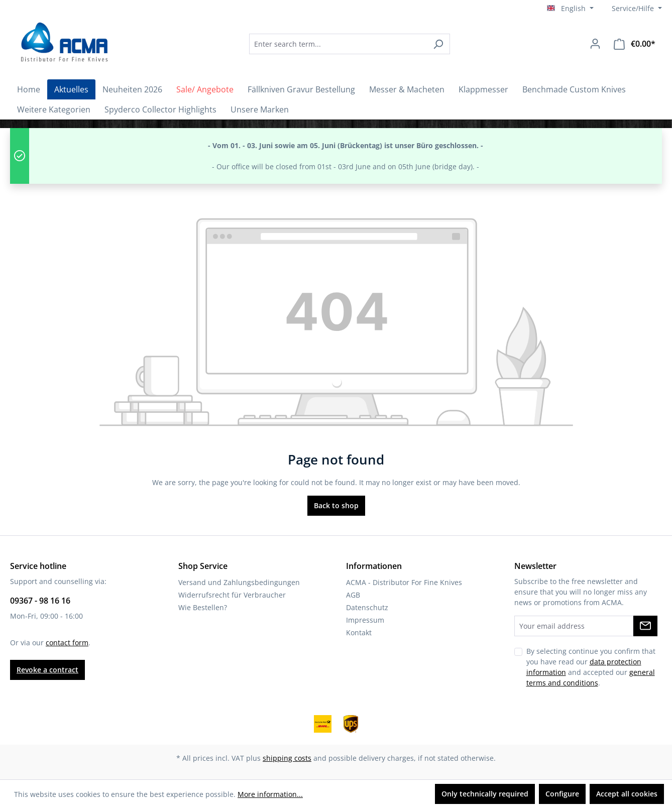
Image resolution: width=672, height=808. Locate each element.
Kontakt (359, 632)
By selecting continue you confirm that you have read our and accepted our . (591, 667)
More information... (270, 794)
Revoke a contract (47, 670)
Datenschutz (367, 607)
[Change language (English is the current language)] (570, 9)
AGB (353, 595)
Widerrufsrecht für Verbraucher (232, 595)
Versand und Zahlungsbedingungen (239, 582)
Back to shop (336, 505)
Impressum (365, 620)
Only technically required (485, 794)
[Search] (438, 44)
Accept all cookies (627, 794)
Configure (562, 794)
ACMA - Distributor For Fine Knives (404, 582)
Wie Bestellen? (203, 607)
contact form (67, 643)
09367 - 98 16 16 (40, 601)
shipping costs (287, 758)
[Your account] (595, 44)
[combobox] (338, 44)
